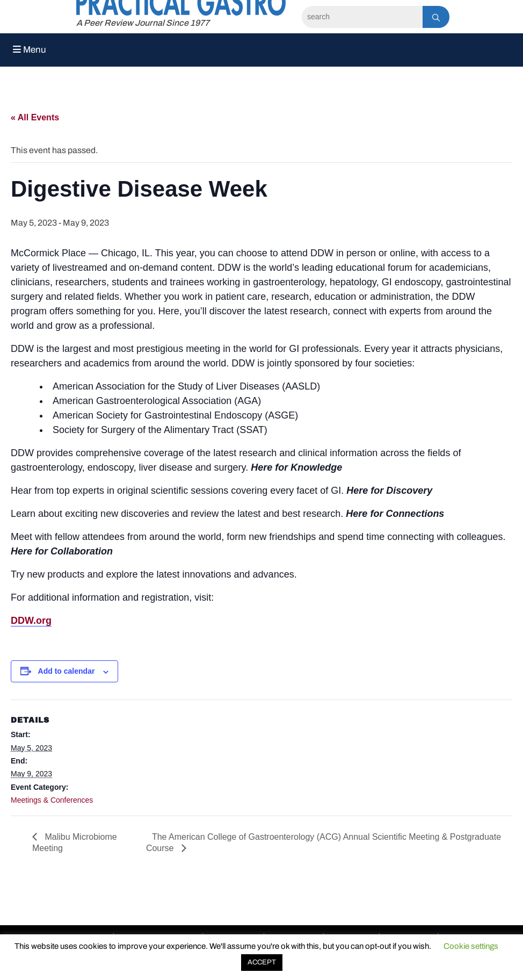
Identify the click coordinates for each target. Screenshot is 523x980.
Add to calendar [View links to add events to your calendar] (67, 671)
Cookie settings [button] (471, 946)
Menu (30, 50)
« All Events (35, 117)
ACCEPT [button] (262, 962)
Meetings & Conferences (52, 800)
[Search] (362, 17)
